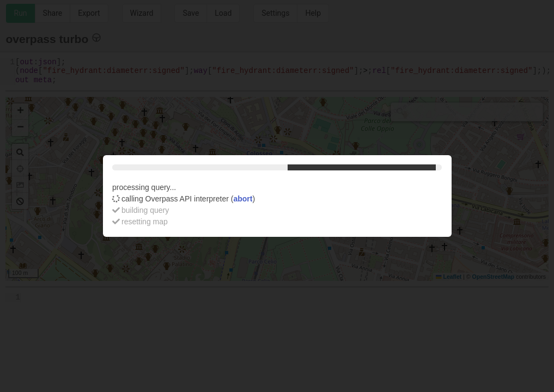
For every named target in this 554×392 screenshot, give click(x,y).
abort (243, 199)
